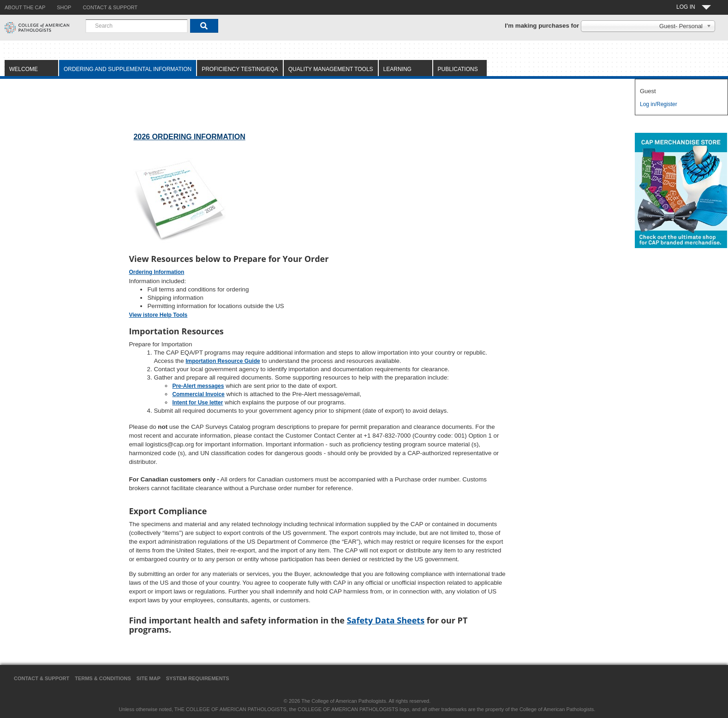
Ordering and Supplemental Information (128, 69)
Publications (458, 69)
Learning (397, 69)
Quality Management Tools (331, 69)
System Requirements (198, 678)
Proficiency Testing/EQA (240, 69)
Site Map (149, 678)
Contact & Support (42, 678)
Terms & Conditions (103, 678)
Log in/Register (659, 104)
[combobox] (137, 26)
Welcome (24, 69)
